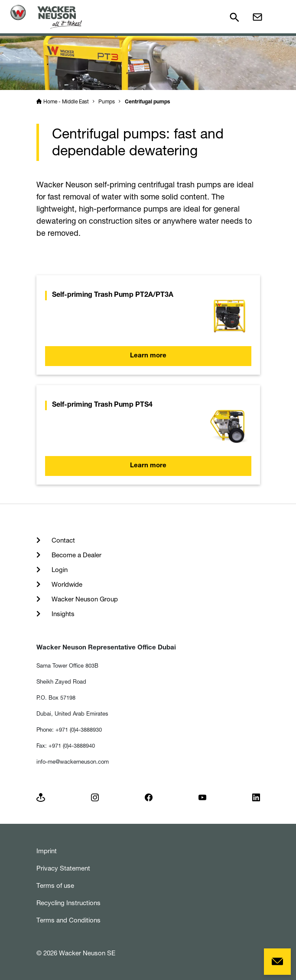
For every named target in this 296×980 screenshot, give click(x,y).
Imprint (47, 851)
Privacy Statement (63, 868)
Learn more (148, 356)
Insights (62, 614)
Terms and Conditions (68, 920)
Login (59, 570)
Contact (62, 540)
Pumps (107, 101)
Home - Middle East (66, 101)
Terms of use (55, 885)
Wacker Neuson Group (84, 599)
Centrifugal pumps (147, 102)
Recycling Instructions (68, 903)
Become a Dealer (76, 555)
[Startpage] (46, 17)
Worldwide (66, 584)
